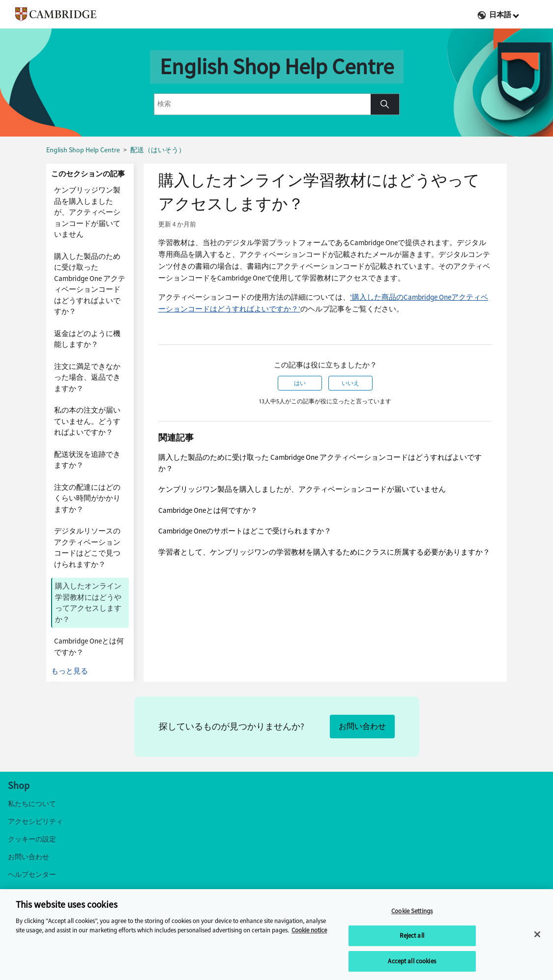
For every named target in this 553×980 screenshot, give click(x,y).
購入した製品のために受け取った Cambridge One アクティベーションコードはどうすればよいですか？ (90, 284)
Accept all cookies (412, 964)
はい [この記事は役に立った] (300, 383)
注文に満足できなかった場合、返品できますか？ (87, 378)
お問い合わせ (362, 726)
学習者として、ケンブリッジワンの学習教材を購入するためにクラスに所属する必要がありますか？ (324, 552)
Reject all (412, 938)
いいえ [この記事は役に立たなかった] (350, 383)
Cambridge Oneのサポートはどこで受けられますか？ (245, 531)
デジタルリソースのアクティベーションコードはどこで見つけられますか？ (87, 548)
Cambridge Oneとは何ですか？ (89, 647)
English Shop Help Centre (83, 150)
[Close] (537, 936)
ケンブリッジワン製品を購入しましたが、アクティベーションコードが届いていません (87, 212)
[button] (385, 104)
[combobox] (262, 104)
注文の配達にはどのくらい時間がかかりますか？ (87, 498)
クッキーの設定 (32, 839)
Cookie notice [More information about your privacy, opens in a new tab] (309, 933)
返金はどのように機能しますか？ (87, 339)
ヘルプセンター (32, 875)
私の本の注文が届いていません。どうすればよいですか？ (87, 421)
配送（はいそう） (158, 150)
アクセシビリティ (35, 822)
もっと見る (70, 671)
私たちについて (32, 804)
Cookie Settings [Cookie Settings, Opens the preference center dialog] (412, 913)
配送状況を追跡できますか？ (87, 460)
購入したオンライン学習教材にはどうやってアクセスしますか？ (88, 603)
